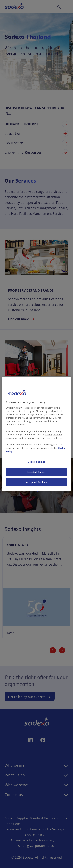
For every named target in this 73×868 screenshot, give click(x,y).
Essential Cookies (36, 472)
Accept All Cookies (36, 482)
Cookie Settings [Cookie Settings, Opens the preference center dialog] (36, 462)
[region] (36, 434)
